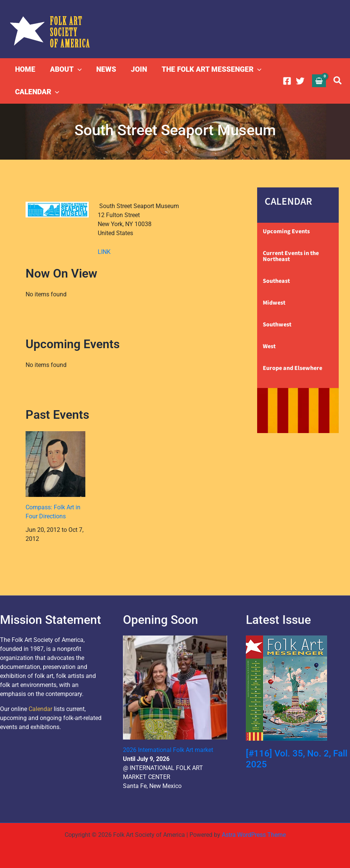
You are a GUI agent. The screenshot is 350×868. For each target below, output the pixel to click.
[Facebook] (287, 81)
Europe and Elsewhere (292, 368)
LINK (104, 252)
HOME (25, 69)
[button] (77, 69)
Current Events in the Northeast (291, 256)
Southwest (277, 325)
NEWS (105, 69)
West (269, 346)
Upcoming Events (286, 231)
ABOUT (65, 69)
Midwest (274, 303)
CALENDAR (37, 92)
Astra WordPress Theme (254, 835)
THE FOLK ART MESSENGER (210, 69)
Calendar (40, 709)
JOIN (137, 69)
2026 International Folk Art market (168, 750)
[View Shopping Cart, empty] (319, 81)
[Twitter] (300, 81)
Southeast (276, 281)
